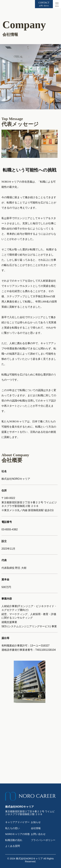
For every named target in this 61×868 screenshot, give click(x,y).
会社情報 (36, 828)
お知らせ (36, 822)
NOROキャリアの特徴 (17, 834)
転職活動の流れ (14, 840)
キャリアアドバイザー (17, 822)
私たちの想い (13, 828)
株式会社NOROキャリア (29, 858)
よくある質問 (13, 846)
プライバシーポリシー (43, 840)
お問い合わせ (38, 834)
